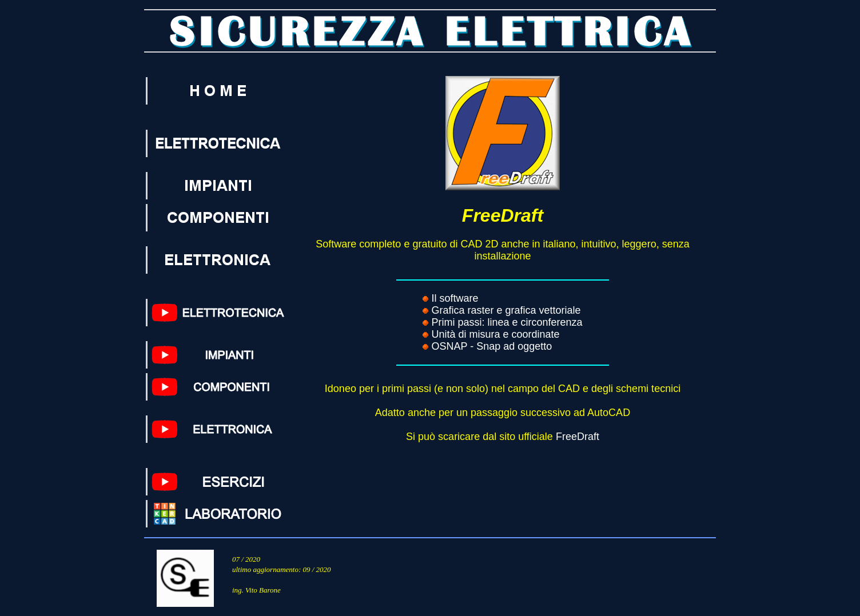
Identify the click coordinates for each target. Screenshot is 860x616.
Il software (455, 298)
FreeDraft (578, 437)
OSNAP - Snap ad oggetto (491, 346)
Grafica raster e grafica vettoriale (506, 310)
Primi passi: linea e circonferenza (507, 322)
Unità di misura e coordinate (495, 334)
